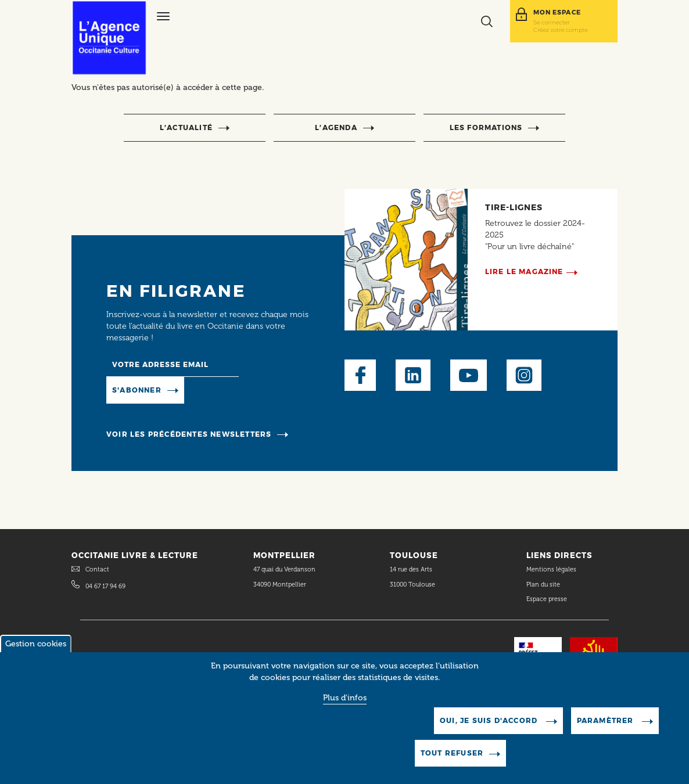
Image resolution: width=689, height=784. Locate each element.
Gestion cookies (36, 656)
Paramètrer (607, 733)
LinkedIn (413, 375)
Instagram (524, 375)
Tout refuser (452, 765)
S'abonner (137, 390)
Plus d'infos (345, 710)
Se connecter (552, 22)
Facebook (360, 375)
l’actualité (186, 127)
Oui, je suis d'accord (490, 733)
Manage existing (225, 389)
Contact (97, 569)
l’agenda (336, 127)
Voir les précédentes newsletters (189, 434)
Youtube (469, 375)
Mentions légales (552, 569)
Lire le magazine (524, 271)
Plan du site (543, 585)
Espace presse (547, 599)
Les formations (486, 127)
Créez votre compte (561, 30)
